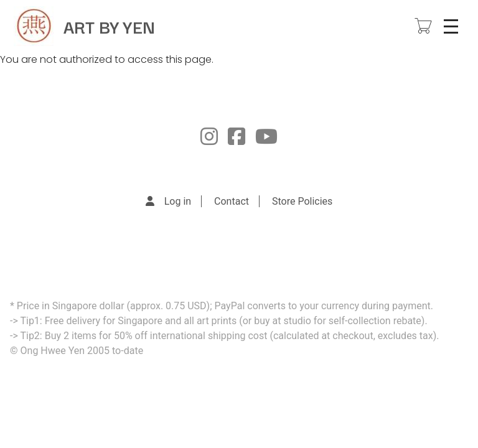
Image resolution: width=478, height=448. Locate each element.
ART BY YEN (109, 26)
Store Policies (302, 201)
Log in (178, 201)
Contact (232, 201)
